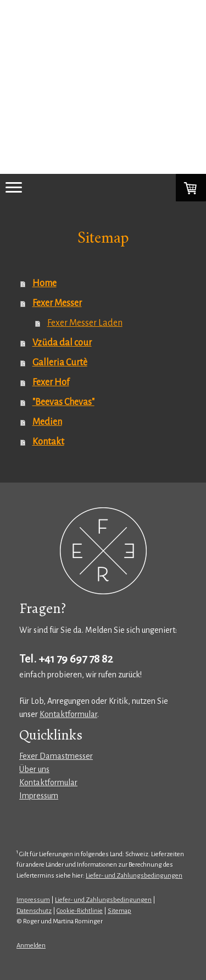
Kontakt (48, 442)
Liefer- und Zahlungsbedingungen (134, 876)
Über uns (34, 769)
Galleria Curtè (60, 363)
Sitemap (119, 911)
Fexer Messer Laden (85, 323)
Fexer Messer (57, 303)
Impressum (39, 796)
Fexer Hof (51, 382)
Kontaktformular (68, 714)
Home (44, 283)
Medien (47, 422)
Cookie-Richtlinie (80, 911)
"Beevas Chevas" (63, 402)
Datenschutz (34, 911)
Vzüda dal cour (62, 343)
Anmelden (31, 946)
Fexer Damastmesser (56, 756)
